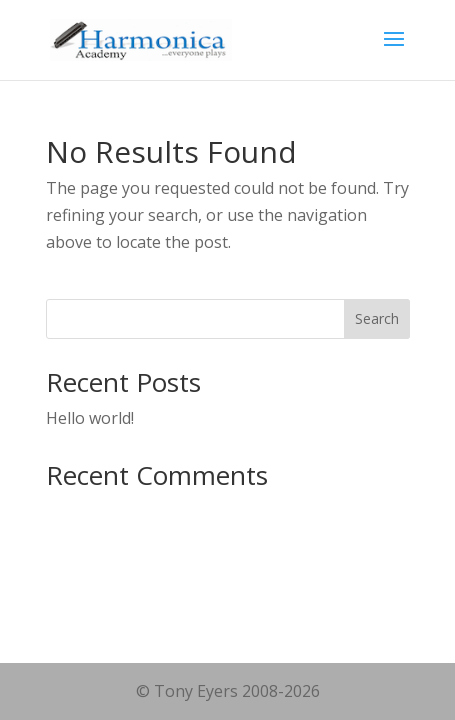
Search (377, 318)
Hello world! (90, 418)
